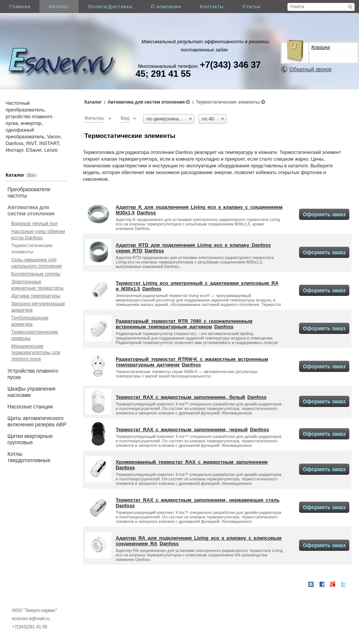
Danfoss (146, 213)
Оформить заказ (324, 214)
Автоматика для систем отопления (31, 210)
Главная (20, 7)
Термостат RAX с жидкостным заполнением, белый (180, 397)
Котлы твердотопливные (29, 457)
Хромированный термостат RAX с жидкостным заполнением (192, 462)
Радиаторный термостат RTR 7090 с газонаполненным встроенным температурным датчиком (184, 324)
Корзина (321, 47)
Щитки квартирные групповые (30, 439)
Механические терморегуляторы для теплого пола (36, 352)
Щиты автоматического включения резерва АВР (37, 421)
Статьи (251, 7)
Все (31, 175)
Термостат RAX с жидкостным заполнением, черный (182, 430)
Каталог (59, 7)
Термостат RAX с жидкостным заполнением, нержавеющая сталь (198, 500)
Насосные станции (30, 407)
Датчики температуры (36, 296)
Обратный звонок (310, 69)
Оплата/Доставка (110, 7)
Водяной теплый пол (34, 223)
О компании (166, 7)
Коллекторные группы (36, 274)
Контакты (212, 7)
